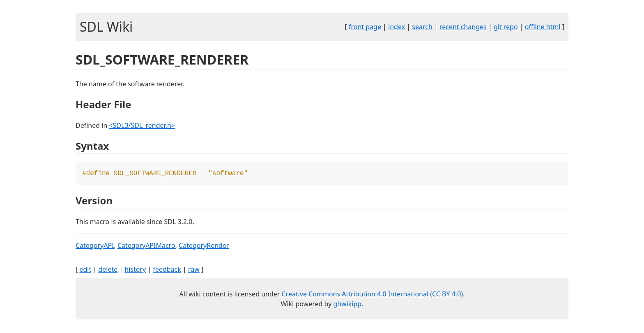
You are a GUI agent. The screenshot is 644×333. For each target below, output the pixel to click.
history (135, 270)
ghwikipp (347, 305)
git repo (506, 27)
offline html (543, 27)
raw (194, 270)
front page (365, 27)
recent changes (463, 27)
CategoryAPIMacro (146, 246)
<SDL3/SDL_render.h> (142, 125)
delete (108, 270)
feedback (167, 270)
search (422, 27)
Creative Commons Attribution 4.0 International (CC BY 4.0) (373, 295)
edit (85, 270)
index (397, 27)
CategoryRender (204, 246)
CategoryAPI (95, 246)
